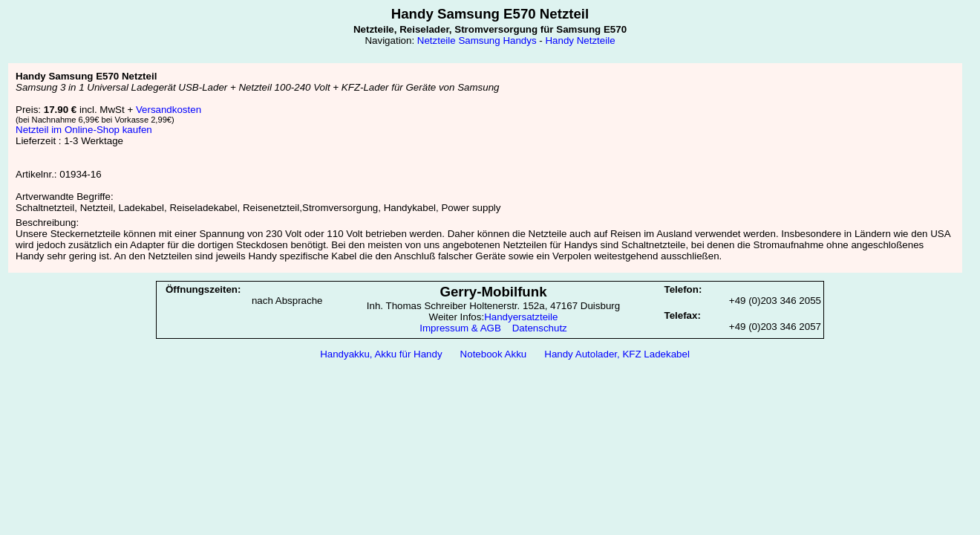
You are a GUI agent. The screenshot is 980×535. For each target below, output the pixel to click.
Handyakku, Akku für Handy (381, 354)
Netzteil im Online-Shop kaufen (84, 130)
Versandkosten (169, 110)
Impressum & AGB (460, 328)
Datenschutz (540, 328)
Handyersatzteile (521, 317)
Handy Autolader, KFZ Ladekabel (617, 354)
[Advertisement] (490, 403)
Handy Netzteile (580, 40)
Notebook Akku (494, 354)
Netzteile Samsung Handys (477, 40)
